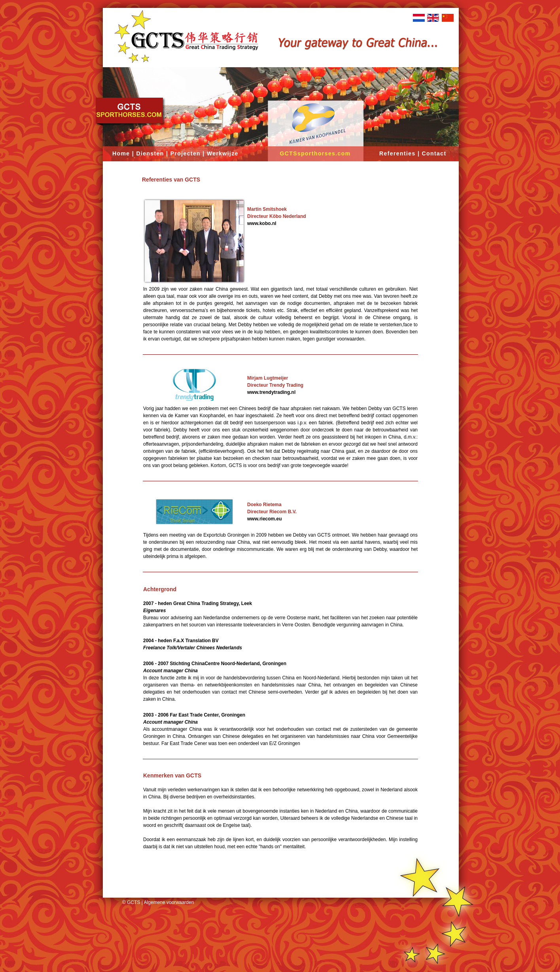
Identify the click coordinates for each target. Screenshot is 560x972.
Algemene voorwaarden (169, 902)
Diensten (150, 153)
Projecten (185, 153)
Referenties (397, 153)
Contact (434, 153)
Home (121, 153)
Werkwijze (223, 153)
